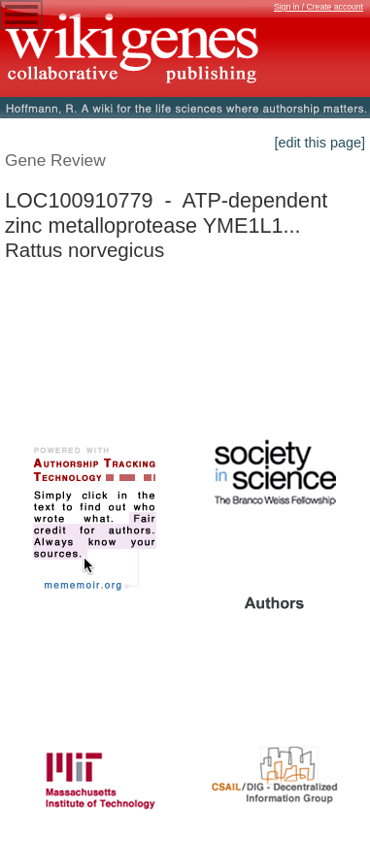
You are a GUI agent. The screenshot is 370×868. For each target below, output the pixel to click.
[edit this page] (320, 143)
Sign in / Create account (319, 7)
